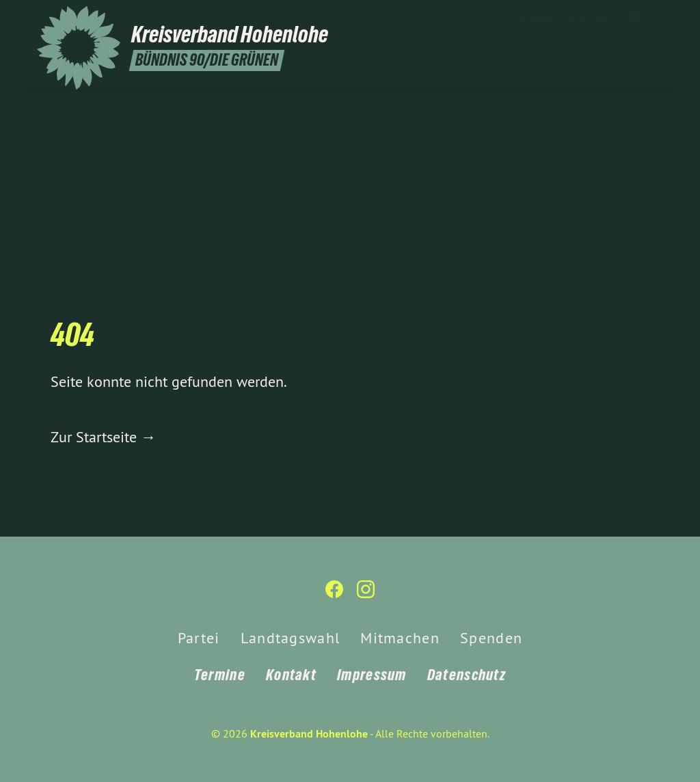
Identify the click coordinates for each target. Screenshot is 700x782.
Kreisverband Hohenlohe (309, 734)
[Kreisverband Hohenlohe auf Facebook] (635, 18)
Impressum (372, 675)
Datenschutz (467, 675)
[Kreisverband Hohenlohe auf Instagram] (656, 18)
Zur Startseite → (103, 437)
